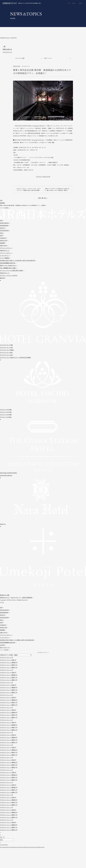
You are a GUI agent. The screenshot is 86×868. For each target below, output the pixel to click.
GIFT (2, 235)
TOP (2, 220)
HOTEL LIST (4, 240)
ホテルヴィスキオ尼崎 (6, 415)
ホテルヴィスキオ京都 (6, 410)
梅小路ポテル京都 (5, 595)
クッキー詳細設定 (5, 258)
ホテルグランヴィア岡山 (6, 352)
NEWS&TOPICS (5, 230)
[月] (2, 837)
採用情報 (3, 243)
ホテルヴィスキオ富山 (6, 417)
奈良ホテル (3, 524)
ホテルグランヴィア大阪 (6, 347)
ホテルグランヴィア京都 (6, 345)
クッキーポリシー (5, 255)
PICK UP (3, 228)
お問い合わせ (4, 245)
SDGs (2, 233)
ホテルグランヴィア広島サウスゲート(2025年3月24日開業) (15, 357)
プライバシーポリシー (6, 248)
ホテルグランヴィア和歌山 (7, 350)
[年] (7, 840)
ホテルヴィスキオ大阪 (6, 412)
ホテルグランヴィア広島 (6, 355)
